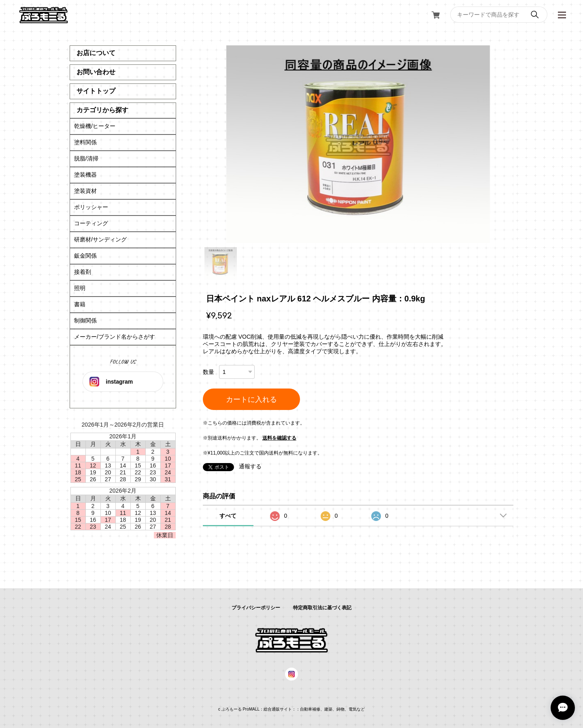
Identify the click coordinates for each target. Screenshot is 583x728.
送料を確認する (279, 438)
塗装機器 (85, 175)
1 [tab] (221, 263)
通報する (250, 466)
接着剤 (83, 272)
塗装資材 (85, 191)
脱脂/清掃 (86, 158)
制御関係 (85, 320)
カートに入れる (251, 399)
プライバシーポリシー (256, 608)
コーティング (91, 223)
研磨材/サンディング (100, 239)
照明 (80, 288)
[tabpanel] (358, 144)
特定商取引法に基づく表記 (322, 608)
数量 (209, 372)
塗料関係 (85, 142)
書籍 (80, 304)
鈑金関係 (85, 256)
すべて (228, 516)
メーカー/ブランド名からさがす (115, 337)
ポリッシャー (91, 207)
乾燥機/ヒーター (95, 126)
